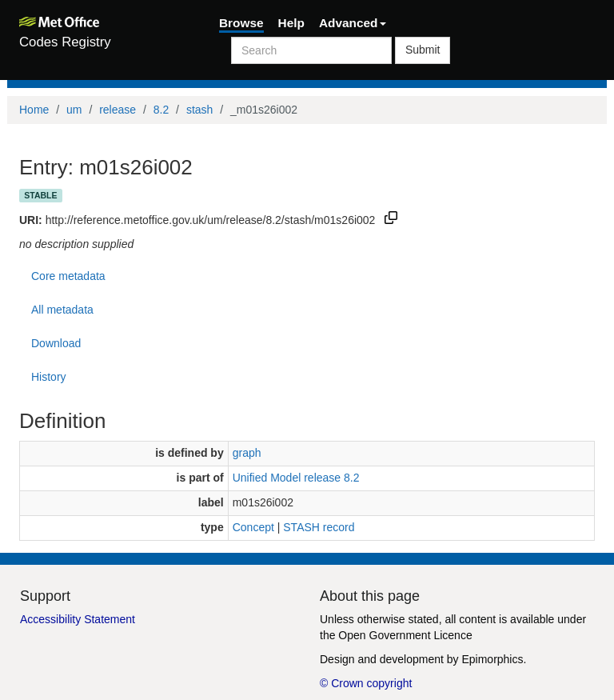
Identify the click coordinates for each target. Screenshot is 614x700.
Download (56, 343)
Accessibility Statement (78, 619)
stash (199, 110)
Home (34, 110)
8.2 (161, 110)
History (49, 377)
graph (247, 453)
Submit (423, 50)
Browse (241, 23)
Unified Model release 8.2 (296, 478)
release (118, 110)
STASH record (319, 527)
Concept (253, 527)
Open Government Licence (405, 635)
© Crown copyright (366, 683)
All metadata (62, 310)
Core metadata (68, 276)
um (74, 110)
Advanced (353, 23)
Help (291, 23)
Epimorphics (492, 659)
